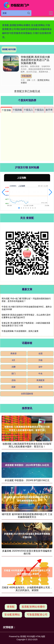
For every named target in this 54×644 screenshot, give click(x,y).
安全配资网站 (12, 615)
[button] (4, 192)
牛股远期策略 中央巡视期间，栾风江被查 (20, 331)
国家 (14, 387)
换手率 (49, 110)
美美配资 (40, 380)
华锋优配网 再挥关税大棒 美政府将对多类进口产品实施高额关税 (35, 60)
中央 (40, 374)
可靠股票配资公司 (37, 615)
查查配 (11, 607)
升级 (40, 360)
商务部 (14, 353)
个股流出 (39, 110)
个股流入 (28, 110)
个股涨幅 (6, 110)
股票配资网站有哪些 (33, 607)
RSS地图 (31, 636)
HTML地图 (40, 636)
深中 (40, 367)
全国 (40, 353)
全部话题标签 (27, 394)
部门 (14, 374)
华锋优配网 (26, 76)
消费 (14, 367)
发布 (40, 387)
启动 (14, 380)
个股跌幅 (17, 110)
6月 (14, 360)
